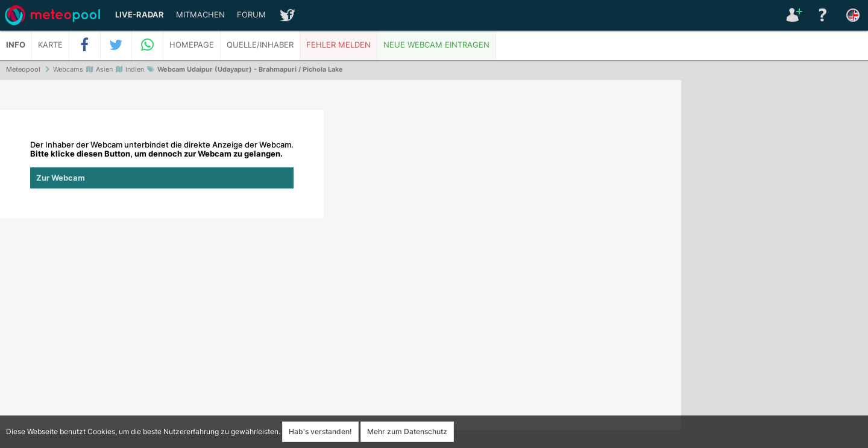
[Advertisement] (775, 265)
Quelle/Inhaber (260, 45)
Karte (50, 45)
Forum (251, 15)
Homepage (192, 45)
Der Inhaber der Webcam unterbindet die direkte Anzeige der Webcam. (162, 164)
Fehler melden (338, 45)
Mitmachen (200, 15)
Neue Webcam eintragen (436, 45)
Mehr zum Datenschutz (407, 431)
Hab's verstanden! (320, 431)
